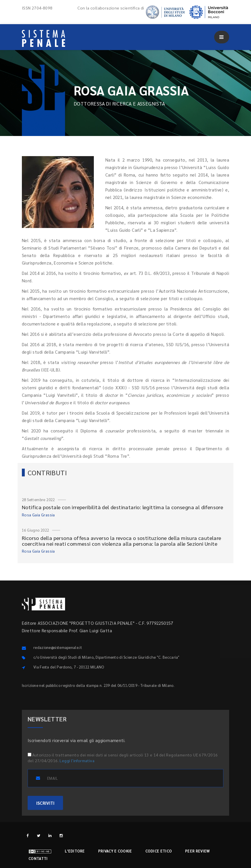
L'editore (75, 851)
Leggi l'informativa (77, 760)
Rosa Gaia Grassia (38, 515)
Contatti (38, 858)
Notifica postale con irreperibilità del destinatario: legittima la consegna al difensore (122, 507)
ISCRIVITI (45, 803)
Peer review (197, 851)
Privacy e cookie (115, 851)
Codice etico (159, 851)
